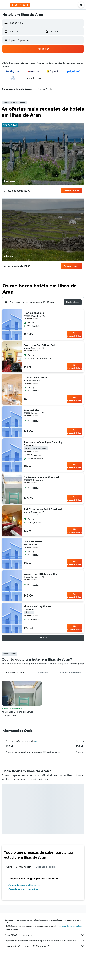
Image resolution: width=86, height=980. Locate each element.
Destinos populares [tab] (46, 867)
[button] (5, 5)
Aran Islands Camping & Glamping (43, 442)
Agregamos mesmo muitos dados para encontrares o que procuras (45, 941)
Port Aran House (33, 542)
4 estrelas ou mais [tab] (15, 672)
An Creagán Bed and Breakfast (41, 477)
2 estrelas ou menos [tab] (71, 672)
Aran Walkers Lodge (35, 377)
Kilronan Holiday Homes (37, 606)
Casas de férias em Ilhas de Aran (23, 889)
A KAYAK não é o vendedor (45, 935)
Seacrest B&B (32, 410)
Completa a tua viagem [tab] (19, 867)
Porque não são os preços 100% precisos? (45, 946)
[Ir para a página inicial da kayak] (20, 5)
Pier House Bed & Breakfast (39, 345)
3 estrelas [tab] (43, 672)
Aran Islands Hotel (34, 313)
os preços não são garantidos (70, 926)
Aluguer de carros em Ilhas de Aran (25, 885)
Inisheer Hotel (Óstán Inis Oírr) (41, 574)
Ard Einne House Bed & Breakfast (43, 509)
